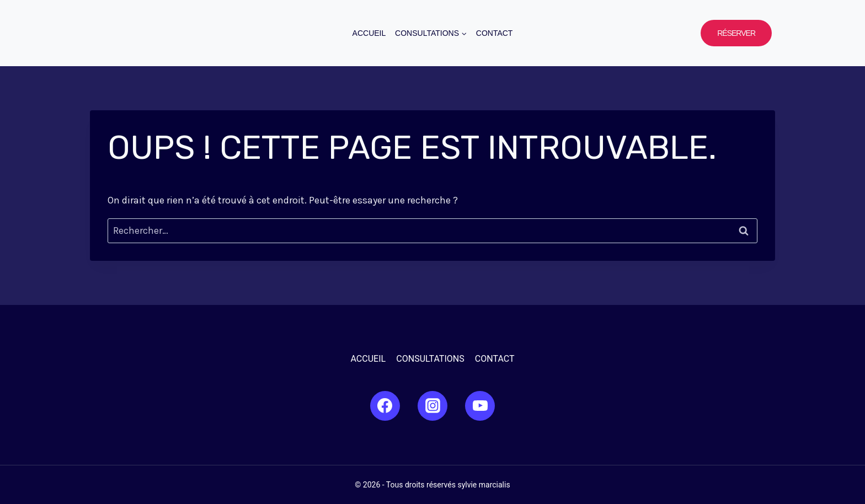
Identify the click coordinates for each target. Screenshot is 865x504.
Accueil (369, 33)
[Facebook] (385, 406)
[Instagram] (432, 406)
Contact (495, 33)
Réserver (736, 33)
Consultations (430, 359)
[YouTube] (480, 406)
